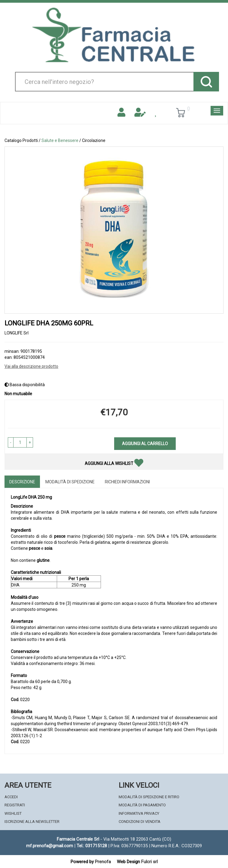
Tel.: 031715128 (92, 846)
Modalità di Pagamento (142, 805)
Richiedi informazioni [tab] (127, 482)
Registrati (15, 805)
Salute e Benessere (60, 140)
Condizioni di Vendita (140, 822)
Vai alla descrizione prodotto (31, 366)
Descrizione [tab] (22, 482)
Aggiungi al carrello (145, 444)
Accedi (11, 797)
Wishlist (13, 813)
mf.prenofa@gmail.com (50, 846)
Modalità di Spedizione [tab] (70, 482)
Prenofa (103, 862)
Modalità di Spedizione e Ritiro (149, 797)
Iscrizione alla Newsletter (32, 822)
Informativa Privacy (139, 813)
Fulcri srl (149, 862)
